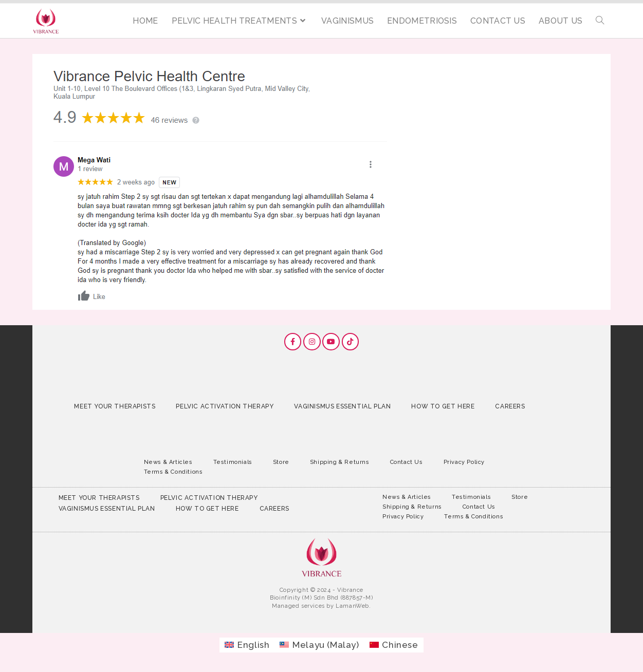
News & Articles (168, 462)
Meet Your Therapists (115, 406)
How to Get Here (443, 406)
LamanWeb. (353, 606)
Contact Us (407, 462)
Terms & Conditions (173, 472)
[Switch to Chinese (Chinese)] (394, 645)
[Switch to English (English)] (247, 645)
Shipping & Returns (340, 462)
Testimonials (233, 462)
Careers (510, 406)
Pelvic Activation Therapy (225, 406)
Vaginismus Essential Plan (342, 406)
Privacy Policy (464, 462)
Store (281, 462)
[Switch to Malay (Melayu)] (319, 645)
